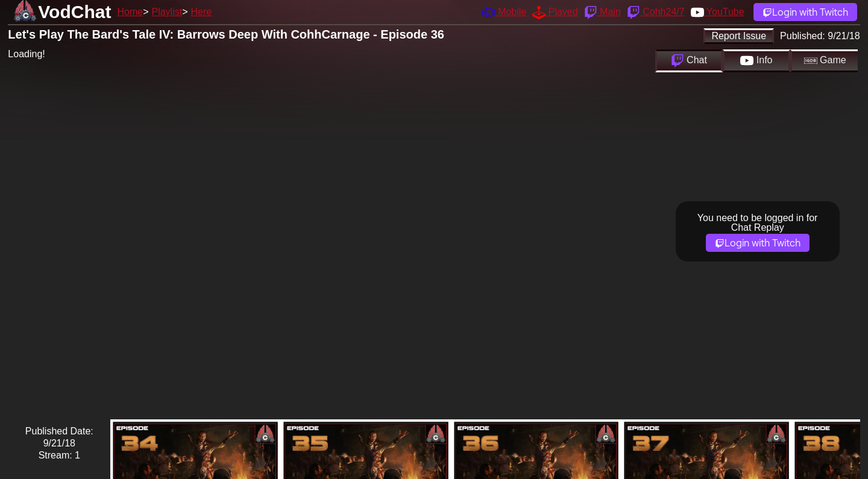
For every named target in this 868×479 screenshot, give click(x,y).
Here (202, 12)
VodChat (74, 12)
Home (130, 12)
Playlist (167, 12)
